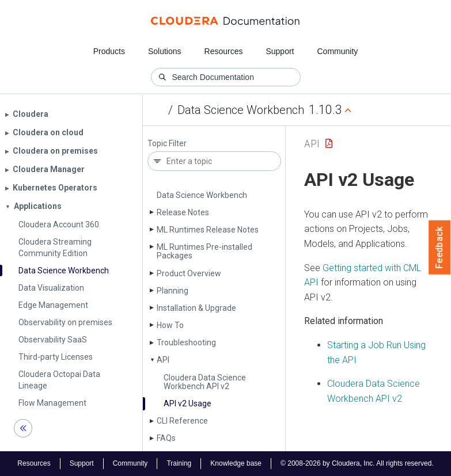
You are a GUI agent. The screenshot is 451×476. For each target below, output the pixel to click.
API (163, 360)
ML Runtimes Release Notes (208, 230)
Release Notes (183, 212)
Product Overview (189, 273)
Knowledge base (236, 463)
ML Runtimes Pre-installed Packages (204, 251)
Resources (224, 51)
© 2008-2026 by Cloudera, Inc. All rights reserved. (357, 463)
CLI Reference (182, 421)
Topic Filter (167, 144)
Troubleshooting (186, 342)
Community (338, 51)
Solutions (165, 51)
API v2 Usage (187, 403)
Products (109, 51)
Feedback (440, 247)
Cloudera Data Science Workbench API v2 (205, 382)
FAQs (166, 438)
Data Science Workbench (241, 110)
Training (179, 463)
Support (280, 51)
